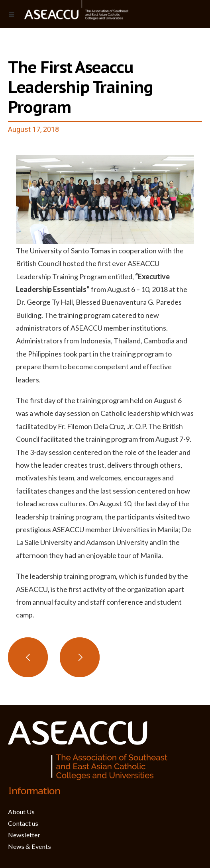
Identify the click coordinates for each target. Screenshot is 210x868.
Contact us (23, 823)
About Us (21, 812)
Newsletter (24, 835)
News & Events (29, 846)
